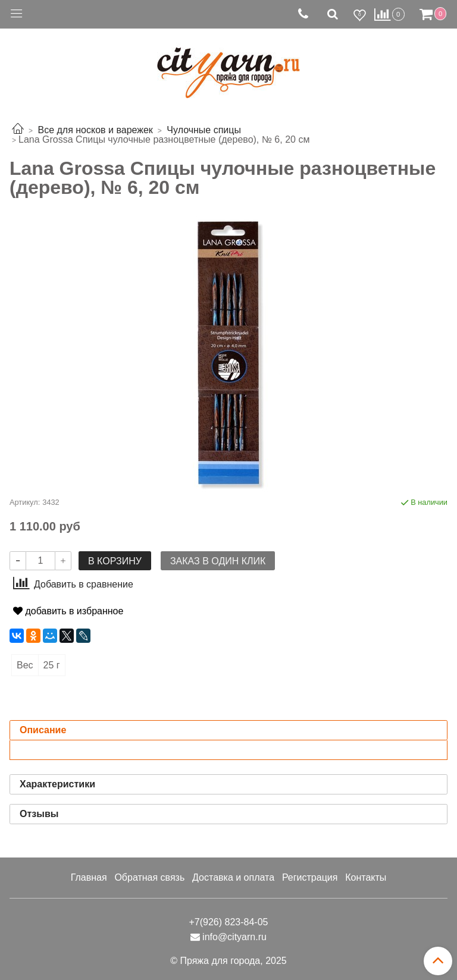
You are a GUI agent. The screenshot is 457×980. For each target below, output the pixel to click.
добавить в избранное (68, 611)
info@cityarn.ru (234, 937)
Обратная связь (149, 877)
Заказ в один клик (218, 561)
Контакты (366, 877)
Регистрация (310, 877)
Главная (89, 877)
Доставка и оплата (233, 877)
